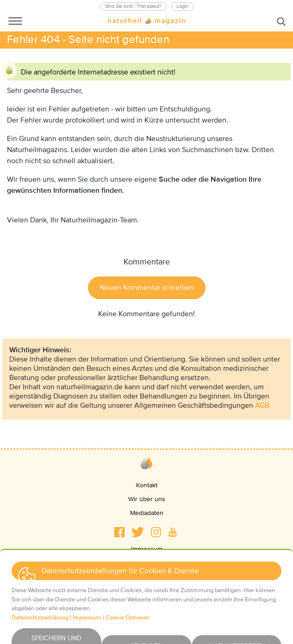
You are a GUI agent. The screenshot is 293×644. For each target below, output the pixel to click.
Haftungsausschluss (146, 591)
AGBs (147, 577)
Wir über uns (147, 499)
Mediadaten (147, 513)
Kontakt (147, 485)
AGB (262, 405)
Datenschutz (147, 563)
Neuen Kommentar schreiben (147, 288)
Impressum (147, 549)
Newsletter (146, 604)
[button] (119, 532)
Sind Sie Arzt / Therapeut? (133, 6)
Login (182, 6)
